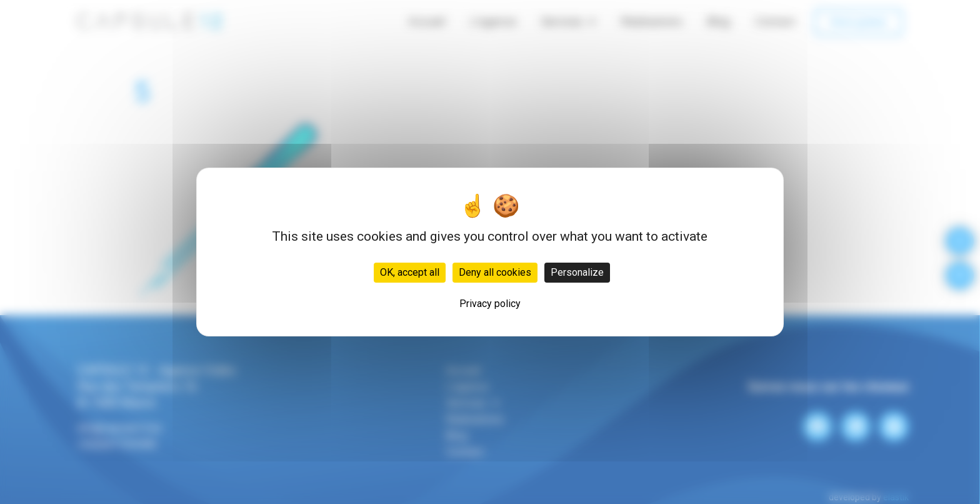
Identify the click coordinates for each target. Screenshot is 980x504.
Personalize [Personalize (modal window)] (577, 272)
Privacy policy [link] (490, 304)
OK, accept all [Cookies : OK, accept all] (410, 272)
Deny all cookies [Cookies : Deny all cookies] (495, 272)
